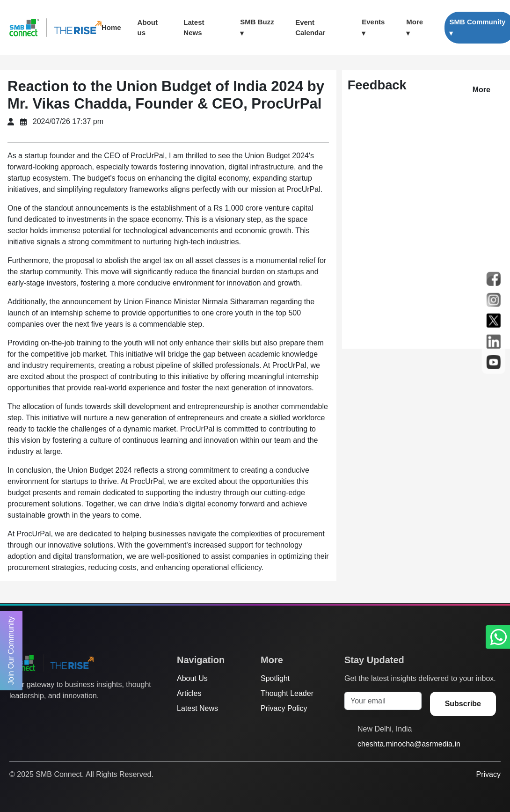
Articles (189, 693)
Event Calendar (310, 28)
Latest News (194, 28)
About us (148, 28)
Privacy (488, 774)
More (481, 90)
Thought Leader (287, 693)
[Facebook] (32, 715)
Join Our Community (11, 651)
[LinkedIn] (68, 715)
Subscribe (463, 704)
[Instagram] (50, 715)
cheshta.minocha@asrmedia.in (409, 744)
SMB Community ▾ (477, 27)
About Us (192, 678)
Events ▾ (373, 27)
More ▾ (415, 27)
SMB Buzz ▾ (257, 27)
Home (111, 27)
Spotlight (275, 678)
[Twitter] (15, 715)
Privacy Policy (284, 708)
